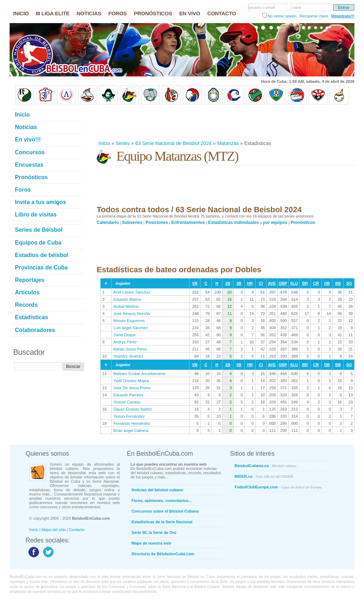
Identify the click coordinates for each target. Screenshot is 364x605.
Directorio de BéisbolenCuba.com (163, 554)
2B (228, 283)
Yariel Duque (125, 335)
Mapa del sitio (54, 530)
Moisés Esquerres (129, 321)
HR (250, 283)
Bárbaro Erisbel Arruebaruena (139, 374)
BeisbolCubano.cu (266, 466)
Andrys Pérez (125, 342)
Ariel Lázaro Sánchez (132, 292)
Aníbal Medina (126, 306)
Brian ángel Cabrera (131, 430)
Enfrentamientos (188, 223)
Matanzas (228, 143)
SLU (294, 283)
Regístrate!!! (343, 16)
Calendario (108, 223)
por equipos (275, 223)
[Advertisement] (226, 122)
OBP (283, 283)
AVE (272, 283)
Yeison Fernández (129, 416)
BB (338, 283)
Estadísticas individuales (233, 223)
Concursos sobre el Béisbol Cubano (165, 511)
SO (349, 283)
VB (195, 283)
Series (123, 143)
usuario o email (262, 7)
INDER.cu (264, 476)
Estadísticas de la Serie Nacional (162, 522)
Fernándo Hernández (132, 423)
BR (305, 283)
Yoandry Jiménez (128, 356)
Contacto (77, 530)
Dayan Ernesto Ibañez (133, 409)
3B (239, 283)
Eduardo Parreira (128, 395)
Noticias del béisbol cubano (157, 490)
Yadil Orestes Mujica (131, 381)
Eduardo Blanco (127, 299)
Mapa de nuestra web (151, 543)
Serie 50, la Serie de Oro (154, 532)
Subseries (132, 223)
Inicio (104, 143)
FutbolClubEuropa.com (278, 487)
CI (261, 283)
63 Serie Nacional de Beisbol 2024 (174, 143)
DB (327, 283)
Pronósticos (303, 223)
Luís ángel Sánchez (131, 328)
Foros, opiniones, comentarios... (162, 500)
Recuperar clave (314, 16)
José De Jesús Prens (132, 388)
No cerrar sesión (282, 16)
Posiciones (157, 223)
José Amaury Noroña (132, 314)
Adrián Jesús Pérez (130, 349)
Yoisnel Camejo (127, 402)
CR (316, 283)
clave (296, 7)
